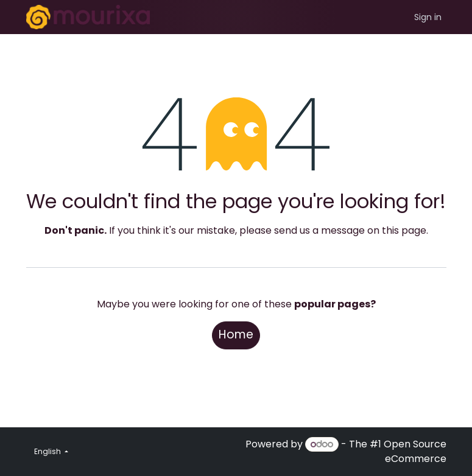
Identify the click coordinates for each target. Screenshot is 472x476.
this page (404, 230)
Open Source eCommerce (415, 451)
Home (236, 334)
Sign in (428, 17)
